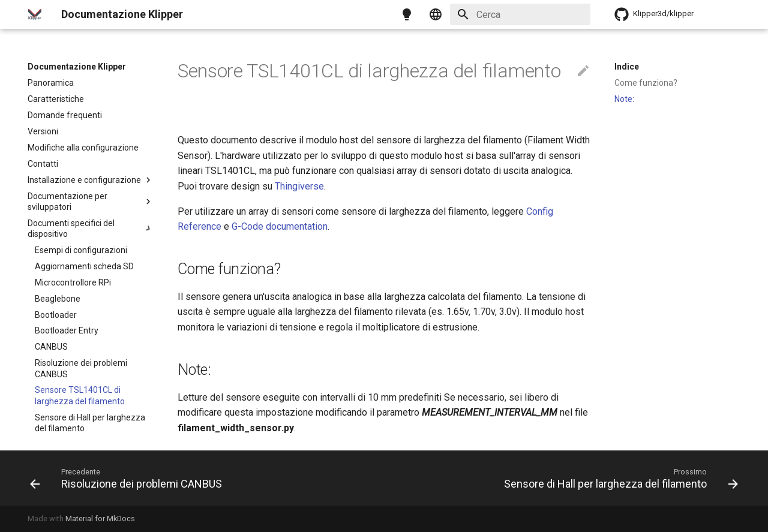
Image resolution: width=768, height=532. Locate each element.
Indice (627, 67)
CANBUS (51, 347)
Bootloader (56, 315)
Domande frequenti (65, 115)
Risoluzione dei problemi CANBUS (81, 368)
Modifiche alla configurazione (83, 148)
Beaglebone (58, 299)
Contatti (43, 164)
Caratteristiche (56, 99)
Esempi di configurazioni (81, 250)
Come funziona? (646, 83)
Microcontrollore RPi (73, 282)
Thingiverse (299, 186)
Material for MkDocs (100, 519)
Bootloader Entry (67, 330)
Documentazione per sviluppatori (91, 202)
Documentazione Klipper (77, 67)
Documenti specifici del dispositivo (91, 229)
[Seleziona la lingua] (436, 14)
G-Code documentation (280, 226)
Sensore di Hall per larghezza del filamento (90, 423)
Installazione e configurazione (91, 180)
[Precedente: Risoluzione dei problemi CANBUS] (128, 478)
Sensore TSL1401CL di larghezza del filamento (80, 395)
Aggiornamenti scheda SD (84, 266)
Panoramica (51, 83)
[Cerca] (520, 14)
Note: (624, 99)
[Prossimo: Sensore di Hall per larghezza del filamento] (619, 478)
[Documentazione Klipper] (35, 14)
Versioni (43, 131)
